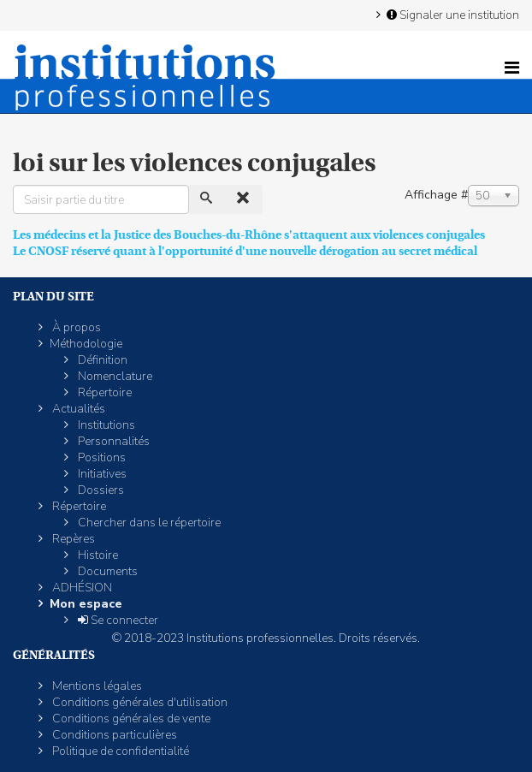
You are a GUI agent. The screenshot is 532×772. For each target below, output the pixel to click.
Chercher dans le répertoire (148, 523)
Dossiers (100, 490)
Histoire (97, 555)
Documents (106, 571)
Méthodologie (86, 344)
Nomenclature (114, 376)
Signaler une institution (452, 15)
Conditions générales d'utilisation (139, 702)
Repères (72, 539)
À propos (75, 327)
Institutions (105, 425)
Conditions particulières (113, 735)
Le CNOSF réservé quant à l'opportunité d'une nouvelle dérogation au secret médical (245, 251)
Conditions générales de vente (130, 719)
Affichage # (436, 195)
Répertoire (103, 392)
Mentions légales (96, 686)
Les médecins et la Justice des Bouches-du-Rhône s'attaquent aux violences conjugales (249, 235)
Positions (100, 457)
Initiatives (101, 474)
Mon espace (86, 604)
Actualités (77, 409)
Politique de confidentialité (119, 751)
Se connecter (117, 620)
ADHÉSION (81, 588)
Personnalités (112, 441)
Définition (101, 360)
